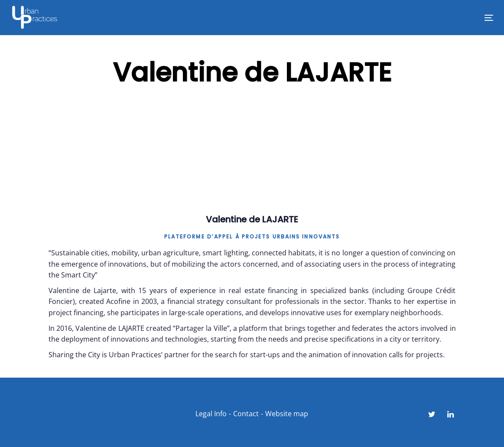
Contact (246, 414)
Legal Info (211, 414)
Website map (287, 414)
